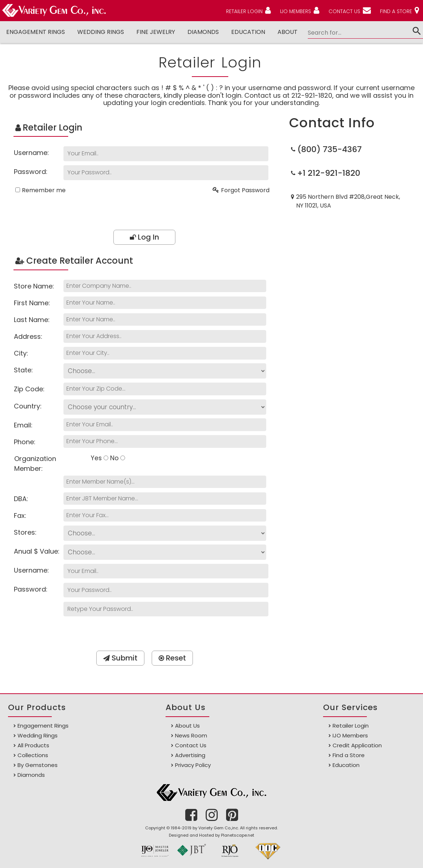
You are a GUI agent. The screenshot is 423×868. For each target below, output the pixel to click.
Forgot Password (245, 190)
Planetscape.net (238, 835)
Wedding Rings (99, 32)
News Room (191, 735)
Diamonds (31, 775)
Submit (120, 658)
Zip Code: (29, 389)
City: (21, 353)
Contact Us (191, 745)
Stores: (25, 532)
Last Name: (32, 320)
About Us (187, 726)
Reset (172, 658)
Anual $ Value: (37, 551)
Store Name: (34, 286)
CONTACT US (344, 11)
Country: (28, 406)
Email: (23, 425)
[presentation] (147, 212)
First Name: (32, 303)
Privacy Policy (193, 765)
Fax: (20, 516)
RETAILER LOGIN (243, 11)
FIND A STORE (396, 11)
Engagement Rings (35, 32)
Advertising (190, 755)
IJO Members (350, 735)
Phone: (25, 442)
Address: (28, 336)
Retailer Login (351, 726)
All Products (33, 745)
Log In (144, 237)
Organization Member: (35, 464)
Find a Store (349, 755)
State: (23, 370)
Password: (31, 172)
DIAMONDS (199, 32)
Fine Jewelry (153, 32)
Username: (31, 153)
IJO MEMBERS (295, 11)
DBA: (21, 499)
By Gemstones (38, 765)
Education (244, 32)
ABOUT (283, 32)
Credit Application (357, 745)
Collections (33, 755)
